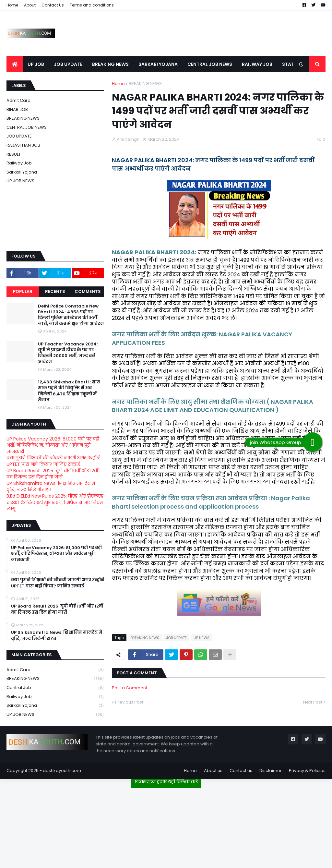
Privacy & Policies (307, 771)
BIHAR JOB (17, 109)
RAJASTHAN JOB (23, 145)
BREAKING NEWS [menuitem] (110, 64)
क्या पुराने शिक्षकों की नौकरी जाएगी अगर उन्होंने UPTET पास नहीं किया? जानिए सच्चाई (53, 461)
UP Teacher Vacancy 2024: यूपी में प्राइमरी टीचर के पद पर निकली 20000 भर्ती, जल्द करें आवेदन (68, 353)
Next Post (313, 702)
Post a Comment (130, 688)
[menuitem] (15, 64)
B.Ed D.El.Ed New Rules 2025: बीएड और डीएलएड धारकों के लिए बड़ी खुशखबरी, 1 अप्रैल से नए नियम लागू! (55, 502)
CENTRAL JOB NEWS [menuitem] (210, 64)
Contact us (241, 771)
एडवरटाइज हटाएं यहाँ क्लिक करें (166, 782)
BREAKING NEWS (145, 84)
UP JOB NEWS (20, 181)
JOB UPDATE (176, 638)
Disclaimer (271, 771)
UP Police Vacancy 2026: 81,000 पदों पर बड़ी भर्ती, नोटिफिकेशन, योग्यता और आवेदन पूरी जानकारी (53, 445)
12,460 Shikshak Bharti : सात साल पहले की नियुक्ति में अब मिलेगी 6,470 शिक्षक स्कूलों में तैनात (69, 391)
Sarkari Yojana (22, 172)
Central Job (55, 688)
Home (12, 5)
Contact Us (53, 5)
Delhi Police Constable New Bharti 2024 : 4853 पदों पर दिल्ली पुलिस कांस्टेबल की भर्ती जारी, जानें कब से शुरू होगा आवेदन (71, 315)
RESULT (14, 154)
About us (213, 771)
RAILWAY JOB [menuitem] (257, 64)
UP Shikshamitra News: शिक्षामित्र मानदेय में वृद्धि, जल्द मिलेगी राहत (51, 487)
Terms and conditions (92, 5)
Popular (23, 291)
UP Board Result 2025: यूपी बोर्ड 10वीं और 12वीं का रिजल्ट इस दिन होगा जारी (52, 474)
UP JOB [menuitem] (36, 64)
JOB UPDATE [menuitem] (68, 64)
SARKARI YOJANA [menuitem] (158, 64)
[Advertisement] (166, 826)
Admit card (18, 100)
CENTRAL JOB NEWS (27, 127)
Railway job (19, 163)
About (30, 5)
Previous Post (129, 702)
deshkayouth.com (62, 771)
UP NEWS (202, 638)
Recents (55, 291)
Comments (88, 291)
